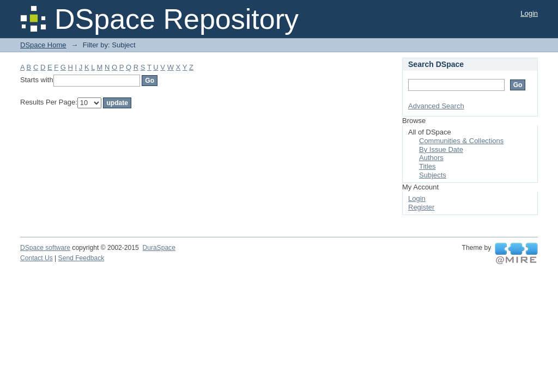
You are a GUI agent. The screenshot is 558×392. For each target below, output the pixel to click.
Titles (427, 166)
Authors (431, 158)
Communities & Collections (461, 141)
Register (421, 207)
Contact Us (37, 258)
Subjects (433, 175)
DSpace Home (43, 45)
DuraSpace (159, 248)
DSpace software (45, 248)
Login (529, 13)
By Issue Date (441, 149)
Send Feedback (81, 258)
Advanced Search (436, 106)
